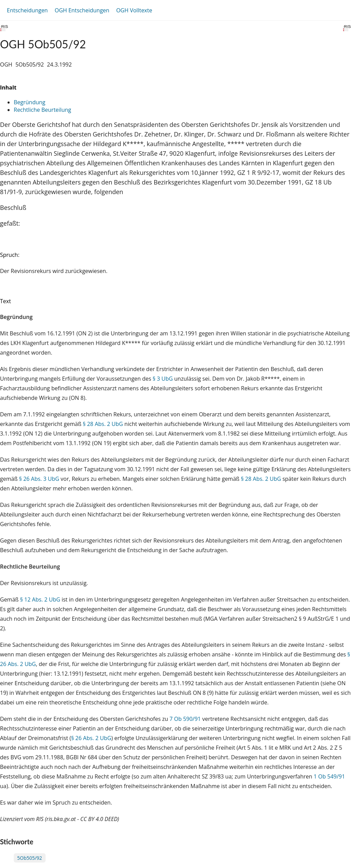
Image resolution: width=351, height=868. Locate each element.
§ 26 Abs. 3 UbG (39, 479)
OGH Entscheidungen (82, 10)
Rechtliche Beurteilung (42, 110)
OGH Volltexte (134, 10)
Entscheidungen (27, 10)
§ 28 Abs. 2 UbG (103, 424)
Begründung (29, 102)
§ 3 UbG (163, 379)
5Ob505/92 (30, 858)
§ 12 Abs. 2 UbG (40, 599)
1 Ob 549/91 (329, 776)
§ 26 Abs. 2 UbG (91, 738)
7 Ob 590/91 (185, 719)
